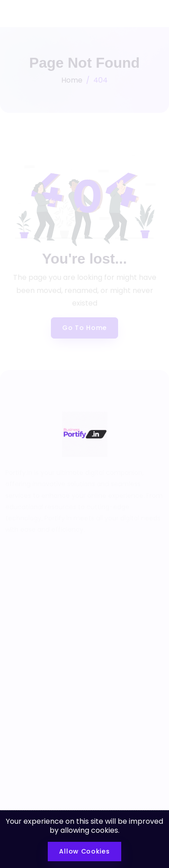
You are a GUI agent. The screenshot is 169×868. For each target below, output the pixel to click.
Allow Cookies (84, 851)
